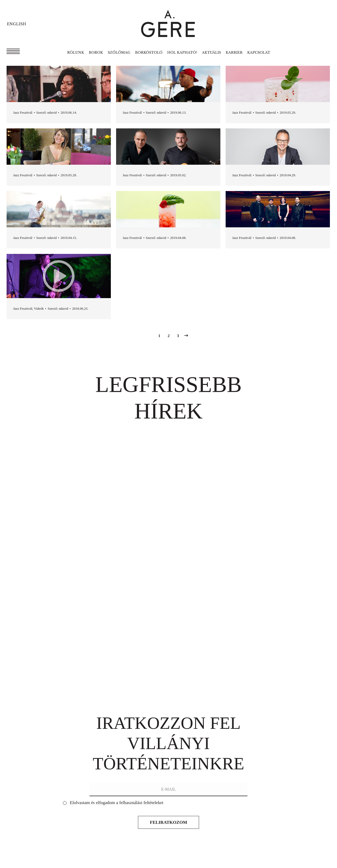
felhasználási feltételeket (141, 803)
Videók (39, 308)
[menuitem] (76, 53)
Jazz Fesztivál (23, 112)
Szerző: (47, 112)
